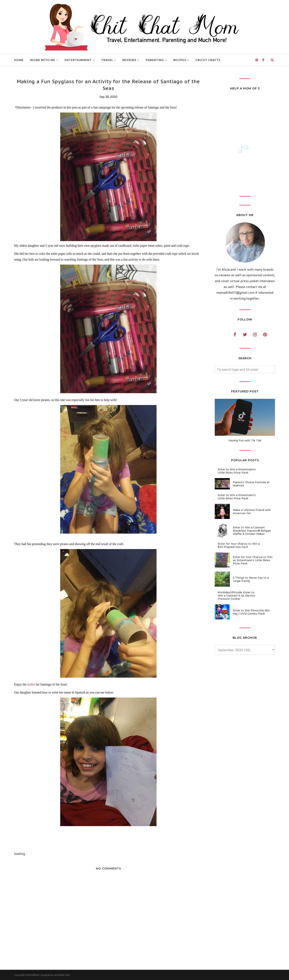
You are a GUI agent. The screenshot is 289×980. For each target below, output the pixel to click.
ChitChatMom (32, 975)
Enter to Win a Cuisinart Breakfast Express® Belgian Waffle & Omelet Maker (252, 531)
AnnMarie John (62, 975)
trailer (31, 684)
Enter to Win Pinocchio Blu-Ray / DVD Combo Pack (252, 612)
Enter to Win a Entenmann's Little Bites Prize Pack (237, 471)
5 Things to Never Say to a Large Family (251, 579)
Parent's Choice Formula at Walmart (251, 484)
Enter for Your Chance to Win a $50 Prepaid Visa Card (239, 545)
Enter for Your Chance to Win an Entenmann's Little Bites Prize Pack (253, 560)
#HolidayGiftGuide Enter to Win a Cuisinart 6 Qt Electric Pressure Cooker (237, 595)
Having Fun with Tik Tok (245, 440)
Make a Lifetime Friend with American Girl (252, 511)
